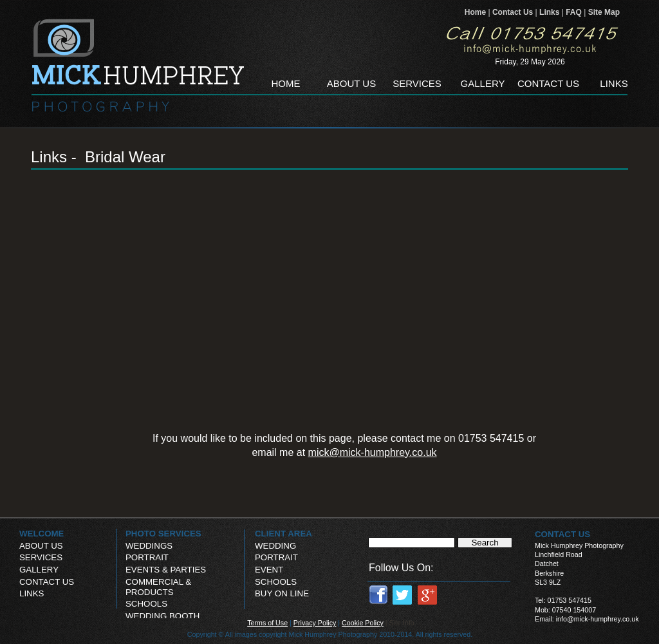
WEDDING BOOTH (162, 616)
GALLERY (39, 570)
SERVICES (41, 557)
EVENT (269, 570)
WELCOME (42, 534)
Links (551, 12)
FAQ (575, 12)
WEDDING (275, 546)
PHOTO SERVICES (163, 534)
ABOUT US (41, 546)
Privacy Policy (315, 623)
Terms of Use (267, 623)
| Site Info (400, 623)
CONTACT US (47, 582)
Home (477, 12)
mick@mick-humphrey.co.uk (373, 452)
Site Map (604, 12)
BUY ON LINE (282, 593)
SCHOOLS (276, 582)
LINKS (32, 593)
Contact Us (514, 12)
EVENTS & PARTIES (166, 570)
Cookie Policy (363, 623)
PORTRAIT (276, 557)
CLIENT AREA (283, 534)
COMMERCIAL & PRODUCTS (158, 587)
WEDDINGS (149, 546)
